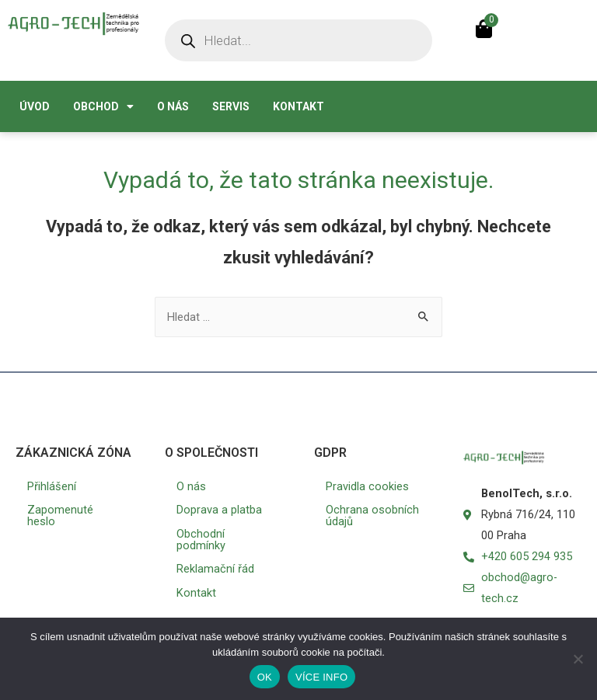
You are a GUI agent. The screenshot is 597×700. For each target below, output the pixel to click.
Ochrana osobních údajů (372, 515)
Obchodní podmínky (201, 540)
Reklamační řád (215, 569)
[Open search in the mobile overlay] (298, 40)
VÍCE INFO (321, 677)
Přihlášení (52, 486)
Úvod (35, 106)
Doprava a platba (219, 510)
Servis (231, 106)
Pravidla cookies (367, 486)
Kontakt (298, 106)
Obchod (103, 106)
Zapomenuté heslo (60, 515)
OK (265, 677)
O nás (173, 106)
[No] (578, 659)
